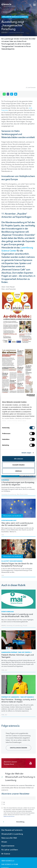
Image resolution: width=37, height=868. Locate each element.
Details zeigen (26, 453)
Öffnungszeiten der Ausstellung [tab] (17, 382)
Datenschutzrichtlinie (9, 785)
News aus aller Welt (9, 806)
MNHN (4, 594)
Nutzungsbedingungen (11, 840)
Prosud (25, 594)
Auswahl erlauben (18, 465)
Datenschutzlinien (9, 844)
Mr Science (6, 822)
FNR (3, 503)
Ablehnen (18, 471)
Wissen (4, 810)
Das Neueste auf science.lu (12, 798)
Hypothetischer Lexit (9, 489)
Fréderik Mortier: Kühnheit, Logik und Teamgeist (18, 624)
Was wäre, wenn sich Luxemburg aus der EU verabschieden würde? (17, 492)
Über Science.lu (8, 829)
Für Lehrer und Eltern (10, 818)
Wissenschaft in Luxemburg (12, 802)
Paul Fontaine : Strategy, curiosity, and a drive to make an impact (18, 669)
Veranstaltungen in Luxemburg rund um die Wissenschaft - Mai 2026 (17, 584)
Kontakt (5, 836)
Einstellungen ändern (18, 716)
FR (30, 5)
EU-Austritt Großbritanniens (12, 529)
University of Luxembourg (14, 594)
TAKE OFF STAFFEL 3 (16, 621)
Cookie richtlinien (9, 847)
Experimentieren (8, 814)
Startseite (4, 12)
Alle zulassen (18, 459)
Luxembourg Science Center (16, 32)
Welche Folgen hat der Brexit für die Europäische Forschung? (17, 533)
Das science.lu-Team (10, 833)
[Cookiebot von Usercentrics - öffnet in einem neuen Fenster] (27, 395)
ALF (6, 638)
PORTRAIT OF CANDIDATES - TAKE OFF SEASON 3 (18, 665)
